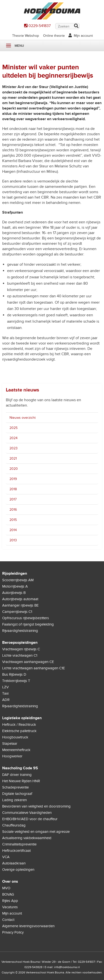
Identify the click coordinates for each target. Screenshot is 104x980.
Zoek (76, 26)
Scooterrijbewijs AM (18, 580)
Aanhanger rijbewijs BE (20, 605)
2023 (14, 448)
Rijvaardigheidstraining (20, 631)
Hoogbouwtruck (15, 737)
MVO (6, 888)
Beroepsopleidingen (20, 643)
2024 (14, 438)
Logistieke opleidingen (22, 718)
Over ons (10, 881)
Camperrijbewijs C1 (17, 612)
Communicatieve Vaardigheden (27, 813)
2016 (13, 510)
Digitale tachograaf (17, 794)
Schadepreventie (15, 787)
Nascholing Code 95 (20, 768)
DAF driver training (17, 775)
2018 (13, 489)
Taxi (5, 693)
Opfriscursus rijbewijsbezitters (26, 618)
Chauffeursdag (14, 825)
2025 (14, 428)
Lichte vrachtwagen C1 (20, 655)
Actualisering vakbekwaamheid (27, 838)
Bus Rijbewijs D (14, 674)
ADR (6, 700)
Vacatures (10, 907)
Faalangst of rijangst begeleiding (28, 624)
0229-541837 (40, 26)
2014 (13, 530)
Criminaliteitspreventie (19, 844)
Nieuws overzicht (23, 418)
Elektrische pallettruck (19, 731)
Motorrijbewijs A (15, 586)
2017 (13, 499)
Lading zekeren (14, 800)
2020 (14, 469)
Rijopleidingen (15, 573)
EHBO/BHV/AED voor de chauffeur (30, 819)
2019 (13, 479)
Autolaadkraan (14, 863)
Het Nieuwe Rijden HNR (21, 781)
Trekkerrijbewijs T (16, 681)
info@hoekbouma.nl (67, 967)
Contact (8, 920)
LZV (5, 687)
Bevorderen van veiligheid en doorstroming (36, 806)
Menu (9, 46)
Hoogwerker (12, 756)
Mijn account (83, 36)
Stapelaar (10, 744)
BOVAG (8, 894)
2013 (13, 540)
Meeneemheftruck (16, 750)
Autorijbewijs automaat (20, 599)
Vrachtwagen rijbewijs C (21, 649)
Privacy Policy (13, 932)
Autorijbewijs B (14, 593)
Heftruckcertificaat (16, 851)
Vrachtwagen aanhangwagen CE (28, 662)
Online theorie (54, 36)
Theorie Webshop (26, 36)
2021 (13, 458)
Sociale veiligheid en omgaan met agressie (36, 832)
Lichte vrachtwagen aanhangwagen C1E (34, 668)
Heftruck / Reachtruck (19, 725)
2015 (13, 520)
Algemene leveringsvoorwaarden (28, 926)
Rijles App (10, 901)
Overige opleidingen (18, 870)
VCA (6, 857)
